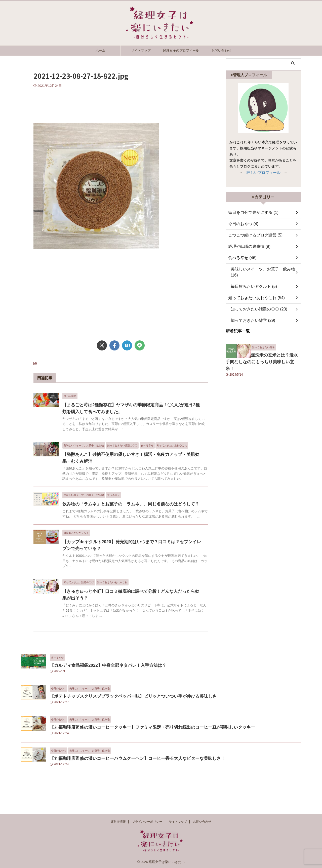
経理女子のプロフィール (181, 50)
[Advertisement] (121, 103)
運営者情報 (118, 822)
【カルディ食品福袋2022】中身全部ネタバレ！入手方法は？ (101, 690)
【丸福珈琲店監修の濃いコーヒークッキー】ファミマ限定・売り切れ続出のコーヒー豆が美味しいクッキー (140, 752)
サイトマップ (141, 50)
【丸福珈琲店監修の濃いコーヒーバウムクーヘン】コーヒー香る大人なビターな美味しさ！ (127, 783)
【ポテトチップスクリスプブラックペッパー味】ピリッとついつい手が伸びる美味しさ (123, 721)
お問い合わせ (221, 50)
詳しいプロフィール (263, 172)
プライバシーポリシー (147, 822)
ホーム (100, 50)
